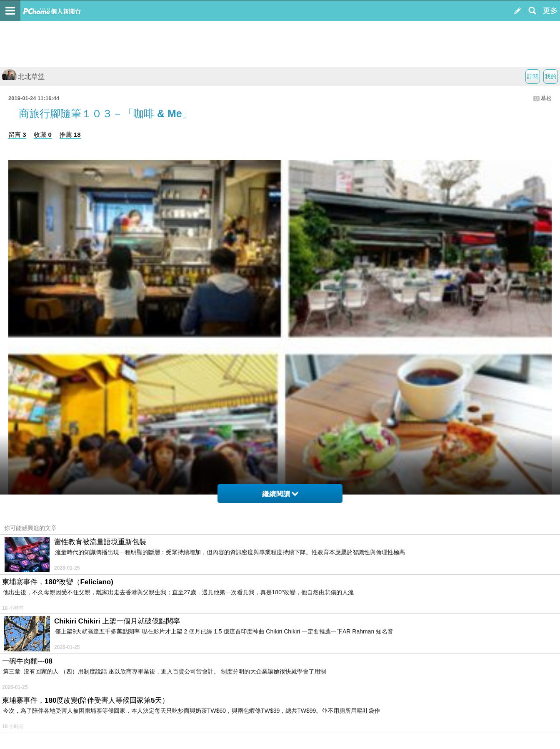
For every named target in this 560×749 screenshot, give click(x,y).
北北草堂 (23, 77)
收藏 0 (43, 134)
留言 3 (17, 134)
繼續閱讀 (280, 494)
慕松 (546, 98)
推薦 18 (70, 134)
